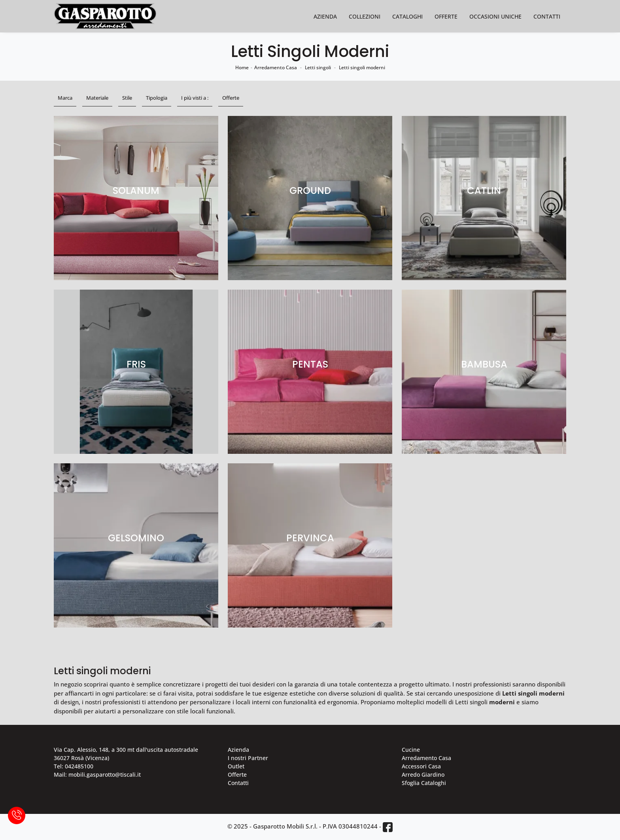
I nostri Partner (248, 758)
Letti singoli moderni (362, 67)
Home (242, 67)
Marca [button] (65, 98)
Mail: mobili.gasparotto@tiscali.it (97, 775)
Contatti (547, 16)
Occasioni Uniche (495, 16)
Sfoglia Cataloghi (424, 783)
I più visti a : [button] (195, 98)
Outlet (236, 766)
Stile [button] (127, 98)
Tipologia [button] (157, 98)
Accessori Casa (421, 766)
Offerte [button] (231, 98)
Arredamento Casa (276, 67)
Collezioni (365, 16)
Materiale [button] (97, 98)
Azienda (325, 16)
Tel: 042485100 (74, 766)
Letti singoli (318, 67)
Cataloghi (407, 16)
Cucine (411, 750)
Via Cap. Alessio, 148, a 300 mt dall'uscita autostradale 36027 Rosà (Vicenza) (126, 754)
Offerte (446, 16)
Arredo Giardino (423, 775)
